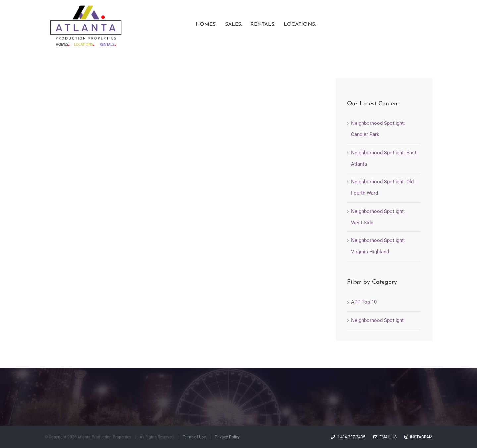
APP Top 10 (364, 319)
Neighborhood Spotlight (377, 337)
